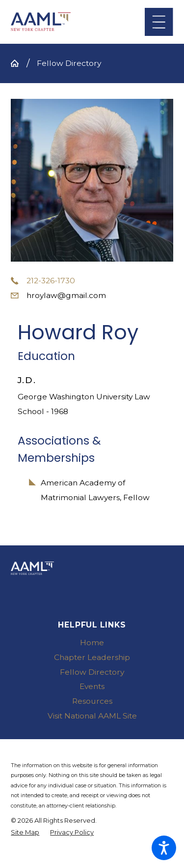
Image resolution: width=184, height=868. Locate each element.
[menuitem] (92, 643)
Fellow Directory (69, 63)
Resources (92, 701)
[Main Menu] (159, 22)
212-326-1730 (51, 281)
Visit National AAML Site (92, 716)
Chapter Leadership (92, 657)
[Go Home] (18, 63)
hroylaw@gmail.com (66, 295)
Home (92, 643)
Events (92, 686)
